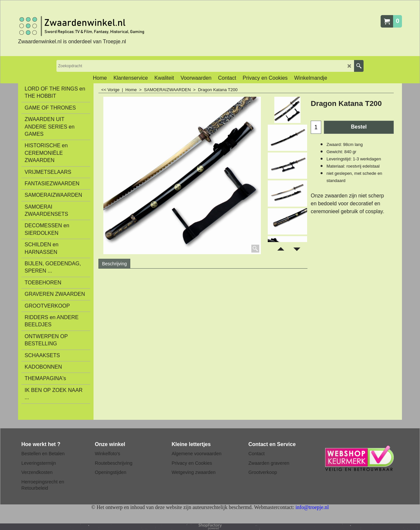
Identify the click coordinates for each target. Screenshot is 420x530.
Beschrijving (114, 264)
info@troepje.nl (312, 507)
